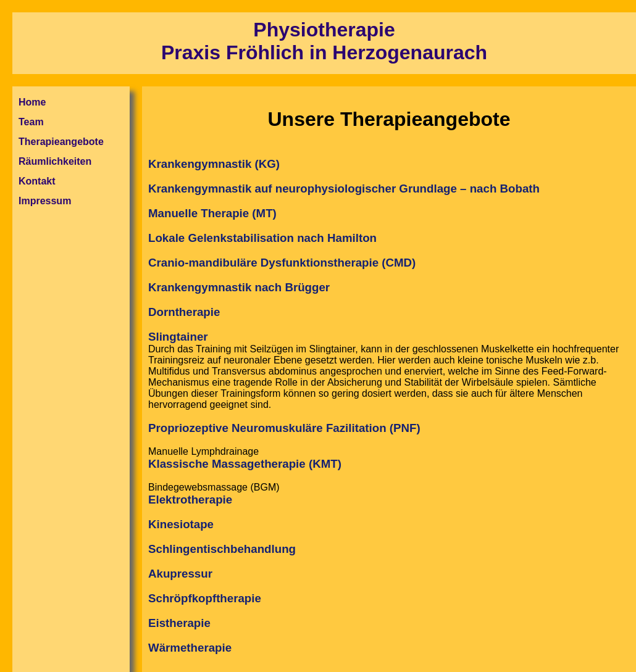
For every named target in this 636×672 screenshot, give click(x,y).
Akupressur (180, 574)
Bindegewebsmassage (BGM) (389, 568)
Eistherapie (179, 623)
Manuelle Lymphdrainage (389, 550)
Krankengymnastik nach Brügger (239, 287)
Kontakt (37, 181)
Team (31, 122)
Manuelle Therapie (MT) (212, 213)
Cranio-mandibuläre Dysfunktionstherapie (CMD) (282, 263)
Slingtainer (178, 337)
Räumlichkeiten (55, 161)
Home (32, 102)
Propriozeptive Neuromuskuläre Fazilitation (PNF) (284, 428)
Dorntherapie (184, 312)
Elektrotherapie (190, 500)
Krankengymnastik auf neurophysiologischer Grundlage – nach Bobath (344, 189)
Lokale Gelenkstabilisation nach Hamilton (262, 238)
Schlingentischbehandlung (222, 549)
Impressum (45, 201)
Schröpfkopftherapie (205, 598)
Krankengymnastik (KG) (214, 164)
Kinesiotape (181, 524)
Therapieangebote (61, 142)
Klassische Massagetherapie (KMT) (245, 464)
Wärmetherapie (190, 648)
